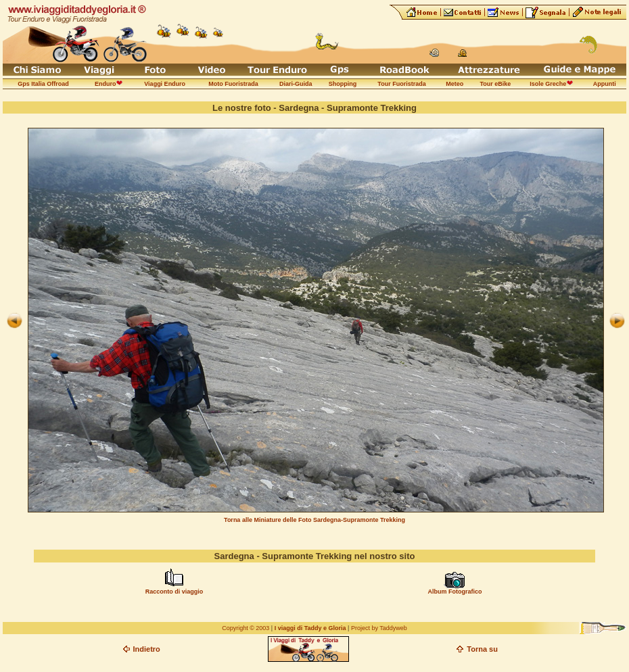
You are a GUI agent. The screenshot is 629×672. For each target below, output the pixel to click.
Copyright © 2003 (246, 628)
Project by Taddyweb (379, 628)
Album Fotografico (455, 592)
